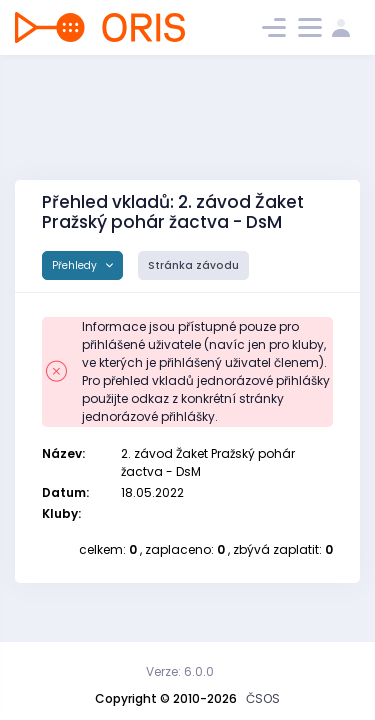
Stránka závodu (193, 265)
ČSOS (263, 698)
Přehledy (76, 265)
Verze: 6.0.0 (180, 671)
